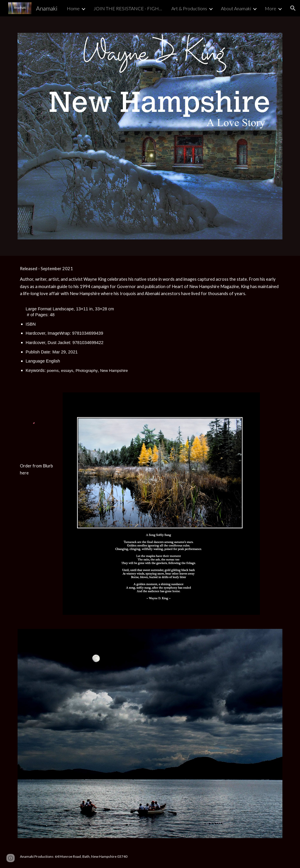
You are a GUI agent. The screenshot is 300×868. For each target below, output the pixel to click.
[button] (293, 8)
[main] (150, 321)
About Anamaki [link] (236, 8)
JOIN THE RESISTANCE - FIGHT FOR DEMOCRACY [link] (129, 8)
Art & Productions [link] (189, 8)
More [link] (271, 8)
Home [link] (73, 8)
